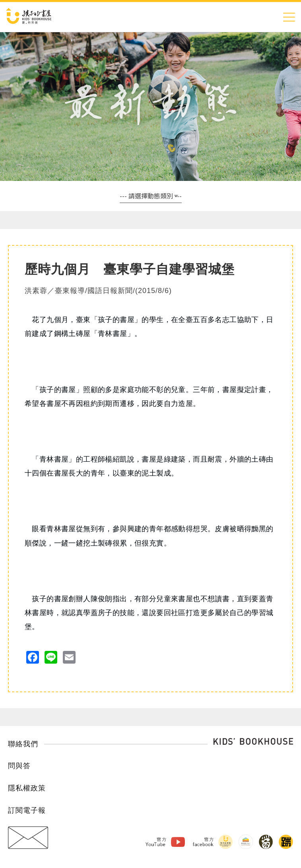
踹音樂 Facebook (285, 841)
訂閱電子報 (27, 810)
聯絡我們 (23, 744)
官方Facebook (200, 841)
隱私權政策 (27, 788)
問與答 (19, 766)
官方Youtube (151, 841)
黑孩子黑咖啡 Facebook (264, 841)
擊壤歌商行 (243, 841)
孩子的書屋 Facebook (222, 841)
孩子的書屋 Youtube (174, 842)
